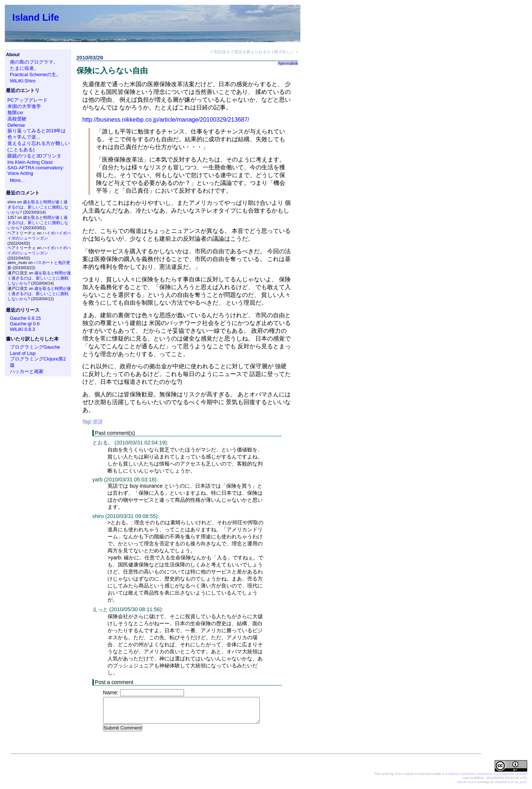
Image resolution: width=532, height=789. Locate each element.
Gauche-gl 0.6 (25, 324)
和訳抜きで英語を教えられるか (242, 52)
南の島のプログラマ (32, 62)
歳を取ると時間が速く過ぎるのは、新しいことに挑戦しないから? (38, 207)
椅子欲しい (284, 52)
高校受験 (17, 119)
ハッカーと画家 (27, 371)
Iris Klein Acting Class (30, 162)
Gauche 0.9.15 (25, 318)
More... (17, 180)
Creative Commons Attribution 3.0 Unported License (486, 774)
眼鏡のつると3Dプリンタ (34, 156)
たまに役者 (22, 68)
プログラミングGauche (35, 347)
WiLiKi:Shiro (23, 81)
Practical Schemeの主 (33, 75)
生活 (98, 422)
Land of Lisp (23, 353)
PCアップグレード (28, 100)
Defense (16, 125)
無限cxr (15, 113)
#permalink (288, 63)
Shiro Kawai (404, 774)
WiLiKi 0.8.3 (23, 329)
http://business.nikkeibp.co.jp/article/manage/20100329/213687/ (166, 120)
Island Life (36, 17)
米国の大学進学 (24, 106)
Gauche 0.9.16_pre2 (511, 782)
